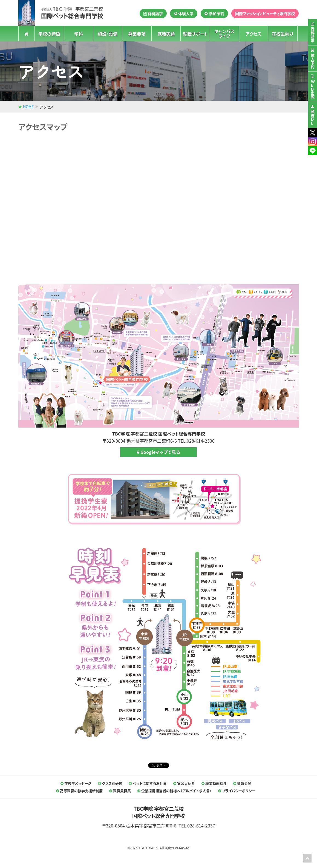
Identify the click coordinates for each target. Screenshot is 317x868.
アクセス (253, 33)
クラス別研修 (110, 783)
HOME (28, 107)
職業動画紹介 (214, 783)
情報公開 (242, 783)
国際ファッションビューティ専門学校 (265, 13)
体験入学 (184, 13)
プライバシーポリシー (237, 791)
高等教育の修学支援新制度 (79, 791)
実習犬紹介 (184, 783)
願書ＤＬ (313, 118)
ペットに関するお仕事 (148, 783)
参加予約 (214, 13)
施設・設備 (108, 33)
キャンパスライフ (224, 34)
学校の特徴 (49, 33)
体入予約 (313, 61)
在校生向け (283, 33)
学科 (79, 33)
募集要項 (137, 33)
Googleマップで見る (158, 452)
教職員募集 (120, 791)
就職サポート (195, 33)
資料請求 (153, 13)
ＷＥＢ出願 (313, 89)
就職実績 (166, 33)
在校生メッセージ (76, 783)
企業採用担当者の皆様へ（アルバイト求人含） (175, 791)
